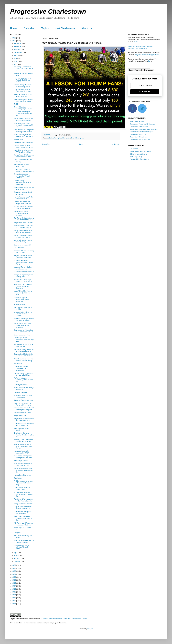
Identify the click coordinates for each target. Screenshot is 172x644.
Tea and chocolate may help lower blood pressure (23, 208)
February (18, 559)
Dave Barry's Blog (136, 157)
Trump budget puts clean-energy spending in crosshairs (23, 325)
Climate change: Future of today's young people (23, 86)
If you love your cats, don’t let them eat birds (24, 345)
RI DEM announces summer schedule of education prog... (23, 483)
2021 (14, 574)
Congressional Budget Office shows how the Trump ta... (24, 355)
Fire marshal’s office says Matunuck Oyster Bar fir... (23, 280)
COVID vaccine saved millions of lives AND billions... (22, 547)
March (17, 556)
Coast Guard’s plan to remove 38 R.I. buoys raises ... (24, 424)
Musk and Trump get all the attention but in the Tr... (23, 268)
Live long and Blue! (20, 385)
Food (61, 138)
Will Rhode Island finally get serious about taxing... (23, 524)
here (150, 61)
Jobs (73, 138)
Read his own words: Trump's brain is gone (24, 188)
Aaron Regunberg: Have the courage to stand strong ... (24, 360)
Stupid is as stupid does (22, 335)
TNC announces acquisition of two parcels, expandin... (24, 457)
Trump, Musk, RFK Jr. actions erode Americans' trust (24, 156)
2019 (14, 580)
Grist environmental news (138, 154)
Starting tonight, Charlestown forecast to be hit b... (24, 374)
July (16, 58)
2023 (14, 568)
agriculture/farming (53, 138)
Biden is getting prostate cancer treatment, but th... (24, 146)
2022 (14, 571)
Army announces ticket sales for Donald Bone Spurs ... (24, 227)
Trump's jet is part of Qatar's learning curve (23, 276)
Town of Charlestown (137, 121)
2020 (14, 577)
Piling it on (17, 533)
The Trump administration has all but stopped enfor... (24, 350)
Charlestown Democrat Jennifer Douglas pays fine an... (24, 435)
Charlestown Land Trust (138, 134)
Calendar (29, 28)
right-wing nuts (79, 138)
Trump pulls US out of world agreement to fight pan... (23, 119)
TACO (16, 104)
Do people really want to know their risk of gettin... (23, 90)
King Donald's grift (20, 416)
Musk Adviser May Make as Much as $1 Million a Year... (23, 293)
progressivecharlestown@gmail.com (147, 55)
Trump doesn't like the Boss (23, 504)
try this (136, 42)
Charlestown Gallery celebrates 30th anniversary (21, 369)
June (16, 61)
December (18, 43)
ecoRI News (134, 149)
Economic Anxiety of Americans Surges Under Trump (23, 262)
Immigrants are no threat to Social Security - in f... (23, 241)
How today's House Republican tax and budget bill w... (24, 340)
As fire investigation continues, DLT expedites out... (23, 380)
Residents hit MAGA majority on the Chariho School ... (24, 500)
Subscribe (145, 92)
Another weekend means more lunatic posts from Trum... (23, 446)
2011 (14, 604)
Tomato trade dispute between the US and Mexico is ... (22, 176)
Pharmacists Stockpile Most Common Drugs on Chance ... (23, 286)
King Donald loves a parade (23, 223)
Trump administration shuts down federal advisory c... (23, 232)
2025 (14, 41)
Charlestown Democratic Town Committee (144, 129)
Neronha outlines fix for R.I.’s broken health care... (24, 95)
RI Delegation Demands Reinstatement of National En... (24, 494)
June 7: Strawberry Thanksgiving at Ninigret (23, 108)
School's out (18, 364)
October (17, 49)
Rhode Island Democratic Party (140, 151)
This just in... (18, 478)
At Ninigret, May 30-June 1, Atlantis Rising (23, 396)
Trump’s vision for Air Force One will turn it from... (23, 236)
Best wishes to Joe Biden (22, 413)
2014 (14, 595)
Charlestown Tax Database (139, 127)
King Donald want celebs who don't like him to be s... (24, 420)
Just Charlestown (65, 28)
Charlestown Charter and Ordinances (142, 124)
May (16, 64)
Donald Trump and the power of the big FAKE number (24, 131)
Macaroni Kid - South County (139, 159)
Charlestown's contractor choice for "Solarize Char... (24, 170)
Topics (45, 28)
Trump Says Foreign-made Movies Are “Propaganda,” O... (24, 470)
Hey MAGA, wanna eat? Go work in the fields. (23, 198)
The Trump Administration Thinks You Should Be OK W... (24, 69)
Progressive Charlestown (48, 12)
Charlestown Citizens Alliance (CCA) (142, 132)
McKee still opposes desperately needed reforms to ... (21, 299)
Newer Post (46, 144)
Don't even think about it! (22, 245)
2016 (14, 589)
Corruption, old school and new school (23, 193)
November (18, 46)
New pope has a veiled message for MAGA (22, 452)
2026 (14, 38)
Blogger (90, 629)
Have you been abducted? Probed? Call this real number (23, 80)
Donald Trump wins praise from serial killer (23, 513)
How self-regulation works (23, 475)
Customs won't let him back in (24, 272)
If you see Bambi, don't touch (24, 400)
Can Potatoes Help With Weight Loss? (22, 489)
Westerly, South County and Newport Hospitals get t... (23, 441)
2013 (14, 598)
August (17, 55)
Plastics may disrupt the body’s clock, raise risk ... (23, 203)
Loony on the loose (20, 392)
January (17, 562)
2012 (14, 601)
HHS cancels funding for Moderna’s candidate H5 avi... (23, 114)
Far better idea (19, 248)
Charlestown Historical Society (140, 139)
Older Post (116, 144)
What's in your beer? (21, 461)
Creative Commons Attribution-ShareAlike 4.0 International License (64, 619)
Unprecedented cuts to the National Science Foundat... (23, 314)
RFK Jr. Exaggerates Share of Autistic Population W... (24, 541)
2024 (14, 565)
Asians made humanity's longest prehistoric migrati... (22, 213)
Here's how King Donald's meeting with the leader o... (24, 136)
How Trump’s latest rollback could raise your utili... (23, 465)
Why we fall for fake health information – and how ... (23, 257)
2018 (14, 583)
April (16, 553)
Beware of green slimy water (23, 142)
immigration (67, 138)
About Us (87, 28)
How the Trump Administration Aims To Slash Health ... (23, 183)
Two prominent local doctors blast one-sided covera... (23, 100)
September (18, 52)
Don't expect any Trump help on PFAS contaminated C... (24, 331)
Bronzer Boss (18, 139)
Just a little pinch (20, 304)
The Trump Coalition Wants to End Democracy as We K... (24, 219)
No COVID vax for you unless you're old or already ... (24, 320)
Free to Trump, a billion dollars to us (22, 166)
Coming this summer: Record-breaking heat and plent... (24, 409)
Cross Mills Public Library (138, 137)
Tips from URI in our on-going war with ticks (24, 252)
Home (13, 28)
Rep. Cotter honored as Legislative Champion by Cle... (23, 518)
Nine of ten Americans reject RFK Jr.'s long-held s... (23, 151)
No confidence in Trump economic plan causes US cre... (24, 125)
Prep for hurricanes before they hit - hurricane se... (23, 508)
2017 (14, 586)
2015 (14, 592)
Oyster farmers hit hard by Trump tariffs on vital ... (23, 404)
